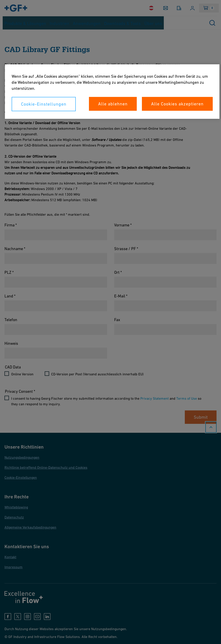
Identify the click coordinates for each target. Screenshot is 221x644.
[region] (112, 92)
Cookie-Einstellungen (44, 104)
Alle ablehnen (113, 104)
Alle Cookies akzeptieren (177, 104)
